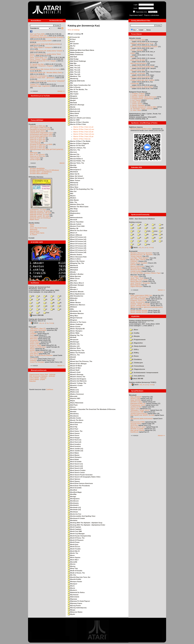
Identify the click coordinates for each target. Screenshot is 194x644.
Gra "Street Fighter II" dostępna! (41, 47)
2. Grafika (135, 333)
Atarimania (34, 230)
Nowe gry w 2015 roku (38, 148)
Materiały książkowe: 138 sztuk (41, 213)
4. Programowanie (138, 340)
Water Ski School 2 (76, 178)
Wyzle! (71, 614)
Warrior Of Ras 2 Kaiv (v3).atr (83, 136)
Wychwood (73, 595)
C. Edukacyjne (136, 363)
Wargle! (72, 100)
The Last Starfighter (37, 352)
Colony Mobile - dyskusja (38, 378)
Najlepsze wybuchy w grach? (140, 77)
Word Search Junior (76, 472)
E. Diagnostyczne (137, 369)
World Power (74, 542)
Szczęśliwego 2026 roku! (39, 36)
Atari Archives (35, 231)
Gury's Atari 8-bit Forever (38, 228)
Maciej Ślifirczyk (136, 281)
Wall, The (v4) (74, 72)
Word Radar (73, 459)
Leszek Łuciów (136, 271)
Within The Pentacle (76, 353)
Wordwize (73, 520)
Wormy (72, 566)
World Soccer (74, 547)
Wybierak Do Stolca (76, 592)
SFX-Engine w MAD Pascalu (40, 128)
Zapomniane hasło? (136, 15)
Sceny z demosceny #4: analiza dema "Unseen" (46, 51)
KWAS (133, 53)
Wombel (72, 412)
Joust (32, 335)
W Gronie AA (74, 37)
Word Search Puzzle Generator (80, 475)
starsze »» (61, 91)
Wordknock (73, 501)
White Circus (74, 278)
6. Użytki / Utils (136, 102)
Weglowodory (74, 213)
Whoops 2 (73, 289)
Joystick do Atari (136, 407)
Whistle (72, 272)
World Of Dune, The (76, 538)
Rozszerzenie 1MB (137, 412)
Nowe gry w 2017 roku (38, 141)
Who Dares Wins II (76, 283)
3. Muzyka (135, 336)
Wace (71, 48)
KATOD (133, 265)
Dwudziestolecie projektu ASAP (41, 41)
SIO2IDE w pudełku (137, 429)
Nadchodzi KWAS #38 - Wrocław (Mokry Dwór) (46, 73)
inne (46, 313)
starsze (62, 163)
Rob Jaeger (135, 276)
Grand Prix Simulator (37, 362)
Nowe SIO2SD (136, 400)
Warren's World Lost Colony (79, 118)
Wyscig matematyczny (77, 608)
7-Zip (47, 323)
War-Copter (73, 94)
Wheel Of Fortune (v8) (77, 252)
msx (155, 234)
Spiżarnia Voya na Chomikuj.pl (40, 218)
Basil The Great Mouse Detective (41, 355)
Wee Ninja (73, 209)
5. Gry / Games (136, 100)
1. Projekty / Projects (138, 94)
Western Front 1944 (76, 226)
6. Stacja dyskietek (138, 346)
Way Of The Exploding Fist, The (81, 189)
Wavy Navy (73, 187)
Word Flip (73, 427)
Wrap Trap (73, 568)
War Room (73, 92)
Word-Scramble (75, 488)
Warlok (72, 107)
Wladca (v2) (73, 392)
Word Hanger (74, 438)
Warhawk (72, 103)
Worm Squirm (74, 557)
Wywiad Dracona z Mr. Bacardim (142, 255)
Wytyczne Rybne (75, 612)
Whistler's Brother (76, 274)
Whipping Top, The (76, 263)
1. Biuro (134, 330)
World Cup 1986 (75, 531)
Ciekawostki (135, 83)
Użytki (141, 30)
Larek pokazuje (35, 143)
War (70, 83)
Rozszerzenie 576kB (138, 422)
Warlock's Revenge (76, 105)
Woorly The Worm (76, 420)
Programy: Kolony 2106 (139, 300)
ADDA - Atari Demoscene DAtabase (142, 219)
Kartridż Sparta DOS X (38, 131)
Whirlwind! (73, 268)
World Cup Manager (76, 534)
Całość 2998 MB (37, 315)
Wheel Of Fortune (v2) (77, 239)
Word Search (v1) (75, 464)
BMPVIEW (34, 153)
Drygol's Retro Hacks (37, 233)
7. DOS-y (134, 349)
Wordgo (72, 497)
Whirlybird (73, 270)
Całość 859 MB (137, 379)
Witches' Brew (74, 348)
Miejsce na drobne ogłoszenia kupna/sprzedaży (147, 307)
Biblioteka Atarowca (36, 177)
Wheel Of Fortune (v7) (77, 250)
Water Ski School (75, 176)
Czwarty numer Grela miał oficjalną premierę (45, 44)
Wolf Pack (73, 405)
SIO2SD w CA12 (136, 402)
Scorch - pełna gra (137, 50)
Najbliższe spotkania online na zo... (143, 43)
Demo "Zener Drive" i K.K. (39, 57)
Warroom (72, 152)
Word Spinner (74, 479)
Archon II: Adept (36, 345)
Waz (71, 193)
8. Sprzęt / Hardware (138, 105)
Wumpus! (73, 584)
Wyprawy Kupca (75, 603)
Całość (35, 323)
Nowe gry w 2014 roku (38, 156)
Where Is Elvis (74, 259)
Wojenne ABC (74, 398)
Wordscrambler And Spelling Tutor (82, 516)
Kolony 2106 (34, 344)
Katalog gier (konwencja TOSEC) (41, 319)
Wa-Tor (72, 46)
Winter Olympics (75, 331)
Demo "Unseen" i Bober (38, 59)
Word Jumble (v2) (75, 451)
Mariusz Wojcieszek (137, 266)
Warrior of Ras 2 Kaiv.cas (82, 139)
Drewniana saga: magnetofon (40, 86)
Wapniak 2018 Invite (76, 81)
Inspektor (33, 360)
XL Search (34, 235)
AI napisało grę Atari (37, 64)
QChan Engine (35, 159)
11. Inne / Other (136, 110)
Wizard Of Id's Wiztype (77, 364)
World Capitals (74, 527)
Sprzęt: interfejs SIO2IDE (139, 310)
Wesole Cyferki (75, 224)
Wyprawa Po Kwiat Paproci (79, 601)
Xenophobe (34, 340)
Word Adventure (75, 422)
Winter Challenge (75, 324)
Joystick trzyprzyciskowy (139, 413)
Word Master (74, 455)
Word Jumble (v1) (75, 449)
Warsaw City (74, 154)
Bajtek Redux (35, 219)
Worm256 (72, 562)
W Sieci (72, 39)
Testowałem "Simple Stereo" (140, 410)
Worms (72, 564)
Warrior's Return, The (77, 148)
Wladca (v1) (73, 390)
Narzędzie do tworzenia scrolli (40, 129)
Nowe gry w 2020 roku (38, 138)
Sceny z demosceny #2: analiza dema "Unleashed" (47, 81)
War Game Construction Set (79, 85)
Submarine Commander (38, 330)
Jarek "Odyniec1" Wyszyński (140, 283)
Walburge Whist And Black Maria (81, 50)
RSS (61, 28)
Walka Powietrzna (76, 55)
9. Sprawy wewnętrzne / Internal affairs (144, 107)
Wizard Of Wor (74, 368)
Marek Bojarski (136, 285)
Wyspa (32, 349)
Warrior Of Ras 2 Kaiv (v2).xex (84, 134)
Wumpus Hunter (75, 582)
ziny (147, 244)
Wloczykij (73, 396)
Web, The (72, 202)
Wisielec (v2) (74, 346)
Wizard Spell (74, 370)
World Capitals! (75, 529)
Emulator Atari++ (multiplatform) (41, 172)
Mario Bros (34, 339)
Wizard (72, 359)
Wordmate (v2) (74, 510)
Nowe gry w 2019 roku (38, 139)
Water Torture (74, 180)
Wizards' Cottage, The (77, 383)
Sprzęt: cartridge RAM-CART (140, 305)
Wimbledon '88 (74, 311)
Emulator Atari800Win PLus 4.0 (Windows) (44, 170)
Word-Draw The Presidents (79, 486)
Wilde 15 (72, 300)
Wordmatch (73, 505)
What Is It (72, 233)
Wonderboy (73, 414)
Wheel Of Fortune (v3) (77, 241)
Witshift (72, 357)
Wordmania (73, 503)
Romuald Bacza (136, 268)
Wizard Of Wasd (75, 366)
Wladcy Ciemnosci (76, 394)
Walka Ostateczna (76, 52)
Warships (72, 167)
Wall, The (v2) (74, 68)
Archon (33, 350)
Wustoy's (72, 590)
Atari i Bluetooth (136, 397)
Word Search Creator (77, 470)
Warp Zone (73, 116)
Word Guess (74, 435)
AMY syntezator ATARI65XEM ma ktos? (144, 47)
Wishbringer (73, 342)
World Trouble (74, 549)
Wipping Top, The (75, 335)
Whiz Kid (72, 281)
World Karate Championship (79, 536)
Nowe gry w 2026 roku (38, 126)
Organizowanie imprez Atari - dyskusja (42, 374)
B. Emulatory (136, 359)
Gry (134, 30)
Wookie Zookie (74, 418)
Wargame (72, 96)
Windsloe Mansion (76, 313)
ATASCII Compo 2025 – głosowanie (42, 78)
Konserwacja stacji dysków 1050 (41, 134)
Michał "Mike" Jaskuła (138, 260)
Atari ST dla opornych (38, 154)
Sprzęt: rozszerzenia (138, 302)
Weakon (72, 198)
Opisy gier (32, 327)
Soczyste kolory (136, 424)
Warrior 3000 (74, 120)
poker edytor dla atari (138, 60)
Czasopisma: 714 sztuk (38, 209)
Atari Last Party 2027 (138, 70)
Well (71, 215)
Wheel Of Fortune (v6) (77, 248)
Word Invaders (74, 444)
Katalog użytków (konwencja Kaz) (141, 321)
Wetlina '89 (73, 228)
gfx (161, 228)
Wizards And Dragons (77, 379)
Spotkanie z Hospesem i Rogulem (42, 66)
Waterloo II (73, 185)
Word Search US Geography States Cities (84, 477)
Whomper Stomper (76, 285)
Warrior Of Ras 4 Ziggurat (78, 143)
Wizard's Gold (74, 372)
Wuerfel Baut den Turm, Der (79, 577)
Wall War (72, 63)
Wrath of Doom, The (76, 573)
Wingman (72, 320)
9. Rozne (134, 356)
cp (161, 224)
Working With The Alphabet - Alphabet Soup (85, 523)
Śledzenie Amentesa (138, 270)
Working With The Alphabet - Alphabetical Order (87, 525)
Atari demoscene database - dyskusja (42, 376)
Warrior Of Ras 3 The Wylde (79, 141)
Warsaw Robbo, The (76, 161)
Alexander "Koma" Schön (139, 280)
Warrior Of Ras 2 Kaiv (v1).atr (83, 127)
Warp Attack (73, 113)
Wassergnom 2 (74, 170)
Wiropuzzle (73, 340)
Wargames (73, 98)
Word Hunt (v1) (75, 440)
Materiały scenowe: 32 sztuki (40, 211)
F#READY (134, 261)
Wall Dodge (73, 59)
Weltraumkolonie (75, 218)
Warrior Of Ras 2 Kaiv (77, 124)
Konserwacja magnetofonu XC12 (41, 136)
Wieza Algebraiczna (76, 294)
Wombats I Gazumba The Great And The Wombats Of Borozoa (92, 409)
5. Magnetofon (136, 343)
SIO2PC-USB (135, 398)
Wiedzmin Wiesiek (76, 292)
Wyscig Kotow (74, 606)
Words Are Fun (74, 514)
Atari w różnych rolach (138, 427)
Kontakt (32, 238)
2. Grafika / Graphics (138, 95)
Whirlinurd (73, 265)
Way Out (72, 191)
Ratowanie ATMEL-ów (138, 403)
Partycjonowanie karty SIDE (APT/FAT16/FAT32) (47, 149)
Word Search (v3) (75, 468)
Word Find (73, 425)
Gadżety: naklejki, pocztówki (140, 304)
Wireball (72, 337)
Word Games (74, 433)
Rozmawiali (133, 251)
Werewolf (72, 220)
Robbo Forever (35, 342)
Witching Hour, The (76, 350)
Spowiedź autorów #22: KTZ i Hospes (43, 61)
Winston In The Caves (77, 322)
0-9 (32, 296)
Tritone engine (35, 158)
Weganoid (73, 211)
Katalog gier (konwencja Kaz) (39, 287)
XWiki (32, 226)
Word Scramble (75, 462)
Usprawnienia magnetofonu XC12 (42, 133)
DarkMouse (134, 432)
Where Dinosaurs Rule (77, 257)
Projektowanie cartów (138, 405)
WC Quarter (73, 44)
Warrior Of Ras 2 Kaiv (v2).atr (83, 132)
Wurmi (71, 588)
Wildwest (72, 307)
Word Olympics (75, 457)
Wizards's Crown (75, 385)
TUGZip (51, 323)
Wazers (72, 196)
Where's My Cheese (76, 261)
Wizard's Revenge (76, 374)
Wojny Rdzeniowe (76, 403)
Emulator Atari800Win (37, 168)
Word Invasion (74, 446)
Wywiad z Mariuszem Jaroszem (141, 253)
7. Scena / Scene (136, 104)
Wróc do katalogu (74, 30)
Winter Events (74, 327)
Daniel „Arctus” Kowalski (139, 263)
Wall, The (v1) (74, 65)
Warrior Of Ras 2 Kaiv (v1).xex (84, 129)
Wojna (71, 401)
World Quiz (73, 544)
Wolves (72, 407)
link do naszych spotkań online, (141, 129)
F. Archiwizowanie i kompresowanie (144, 373)
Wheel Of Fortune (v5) (77, 246)
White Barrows (74, 276)
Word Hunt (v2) (75, 442)
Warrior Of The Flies (76, 146)
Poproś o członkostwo (152, 15)
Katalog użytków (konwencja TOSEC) (143, 382)
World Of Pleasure (76, 540)
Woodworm (73, 416)
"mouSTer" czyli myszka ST (140, 297)
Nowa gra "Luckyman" (138, 73)
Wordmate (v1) (74, 507)
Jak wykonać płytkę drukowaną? (142, 419)
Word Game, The (75, 431)
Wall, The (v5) (74, 74)
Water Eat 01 (74, 174)
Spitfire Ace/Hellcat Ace (38, 347)
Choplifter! (34, 334)
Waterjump (73, 183)
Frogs (32, 332)
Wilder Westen (74, 302)
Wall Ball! (72, 57)
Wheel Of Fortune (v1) (77, 237)
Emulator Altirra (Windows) (39, 173)
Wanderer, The (74, 76)
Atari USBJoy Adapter (138, 299)
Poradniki (32, 124)
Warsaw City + (74, 156)
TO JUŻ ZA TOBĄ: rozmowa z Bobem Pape (145, 273)
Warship (72, 165)
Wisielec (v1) (74, 344)
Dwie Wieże (34, 354)
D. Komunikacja (137, 366)
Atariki (32, 224)
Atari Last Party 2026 (37, 34)
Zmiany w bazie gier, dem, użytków (142, 80)
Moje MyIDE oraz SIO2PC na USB (142, 415)
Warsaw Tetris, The (76, 163)
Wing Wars (73, 316)
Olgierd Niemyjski (137, 286)
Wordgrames (74, 499)
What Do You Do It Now (77, 231)
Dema (148, 30)
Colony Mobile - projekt (37, 379)
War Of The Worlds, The (78, 89)
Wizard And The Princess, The (80, 361)
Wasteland (73, 172)
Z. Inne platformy (137, 376)
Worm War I (73, 560)
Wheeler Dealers (75, 255)
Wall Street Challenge (77, 61)
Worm (71, 555)
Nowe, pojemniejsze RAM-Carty (141, 295)
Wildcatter (73, 298)
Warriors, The (74, 150)
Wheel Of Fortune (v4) (77, 244)
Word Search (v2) (75, 466)
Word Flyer (73, 429)
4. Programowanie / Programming (142, 99)
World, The (73, 553)
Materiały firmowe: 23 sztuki (40, 214)
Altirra (133, 57)
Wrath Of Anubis (75, 571)
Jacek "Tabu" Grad (137, 278)
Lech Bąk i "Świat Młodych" (140, 258)
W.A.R (71, 42)
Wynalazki (133, 395)
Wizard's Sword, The (76, 377)
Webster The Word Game (78, 207)
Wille (71, 309)
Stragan (132, 294)
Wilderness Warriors (76, 305)
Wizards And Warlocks (77, 381)
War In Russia (74, 87)
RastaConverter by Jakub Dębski (142, 87)
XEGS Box (134, 425)
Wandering (73, 79)
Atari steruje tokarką (137, 430)
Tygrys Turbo (135, 408)
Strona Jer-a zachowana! (39, 76)
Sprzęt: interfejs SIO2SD (139, 312)
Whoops (72, 287)
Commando (34, 337)
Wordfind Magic (75, 492)
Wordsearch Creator (76, 518)
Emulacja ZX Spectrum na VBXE (41, 144)
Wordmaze (73, 512)
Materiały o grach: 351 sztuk (40, 216)
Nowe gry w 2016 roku (38, 146)
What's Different (75, 235)
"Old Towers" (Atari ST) (38, 329)
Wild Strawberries (76, 296)
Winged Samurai (75, 318)
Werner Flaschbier (76, 222)
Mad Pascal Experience (139, 63)
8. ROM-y (134, 353)
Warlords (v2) (74, 111)
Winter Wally (74, 333)
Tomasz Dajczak (136, 256)
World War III (74, 551)
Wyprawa (72, 599)
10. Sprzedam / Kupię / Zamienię (142, 109)
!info (148, 231)
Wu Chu (72, 575)
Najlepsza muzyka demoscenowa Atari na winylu (47, 37)
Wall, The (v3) (74, 70)
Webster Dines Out (76, 204)
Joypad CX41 (35, 84)
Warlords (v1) (74, 109)
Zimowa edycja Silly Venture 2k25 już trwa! (45, 69)
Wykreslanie (73, 597)
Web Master (73, 200)
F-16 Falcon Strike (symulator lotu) (142, 67)
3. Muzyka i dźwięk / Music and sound (143, 97)
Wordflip (72, 494)
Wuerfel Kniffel (74, 579)
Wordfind (72, 490)
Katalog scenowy (135, 222)
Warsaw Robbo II (75, 159)
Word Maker (73, 453)
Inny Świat (34, 359)
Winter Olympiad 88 (76, 329)
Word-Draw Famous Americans (80, 483)
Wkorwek (72, 387)
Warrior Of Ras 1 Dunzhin (78, 122)
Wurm (71, 586)
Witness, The (74, 355)
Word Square (74, 481)
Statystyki (33, 381)
